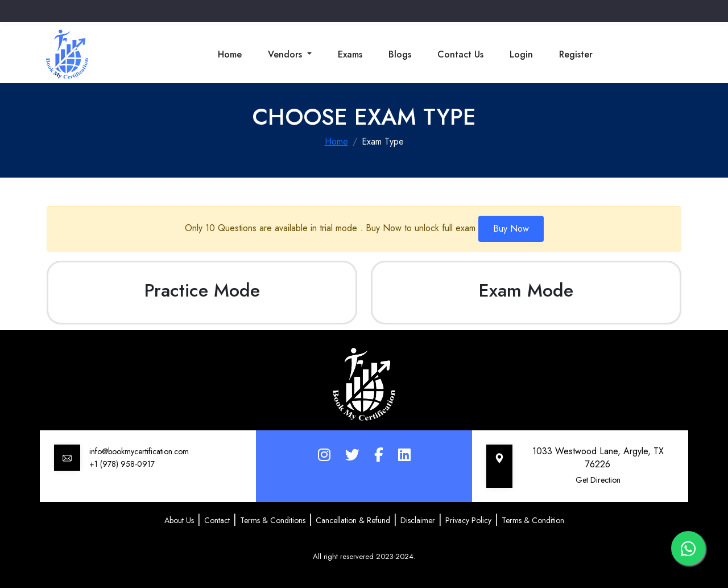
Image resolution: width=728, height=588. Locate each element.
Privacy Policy (468, 520)
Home (230, 54)
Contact (217, 520)
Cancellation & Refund (353, 520)
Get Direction (598, 480)
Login (521, 54)
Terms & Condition (533, 520)
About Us (179, 520)
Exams (350, 54)
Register (576, 54)
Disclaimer (418, 520)
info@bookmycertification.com (139, 451)
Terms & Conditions (273, 520)
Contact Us (460, 54)
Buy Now (511, 229)
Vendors (286, 54)
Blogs (400, 54)
